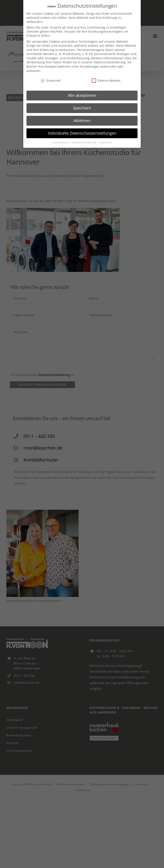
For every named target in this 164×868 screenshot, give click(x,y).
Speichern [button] (82, 108)
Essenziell (51, 81)
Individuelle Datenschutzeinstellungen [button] (82, 133)
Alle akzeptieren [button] (82, 95)
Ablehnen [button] (82, 120)
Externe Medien (106, 81)
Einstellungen (90, 66)
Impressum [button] (106, 142)
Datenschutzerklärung (110, 62)
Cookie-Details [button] (60, 142)
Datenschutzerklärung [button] (84, 142)
